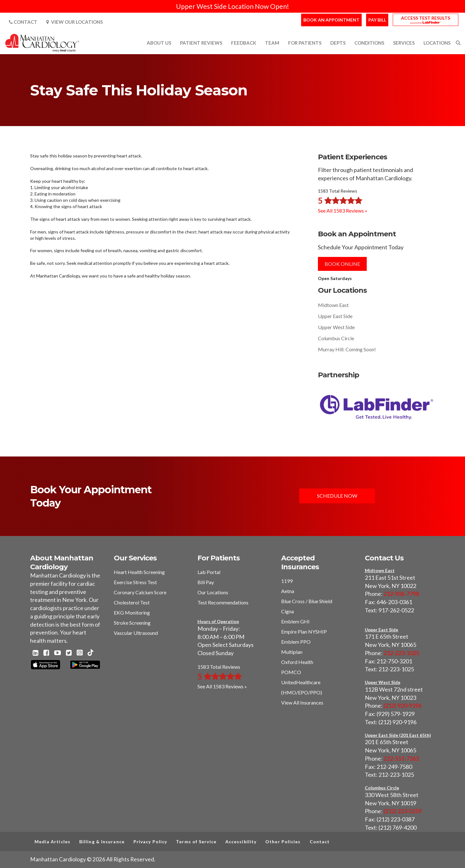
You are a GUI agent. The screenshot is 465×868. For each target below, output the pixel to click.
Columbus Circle (336, 338)
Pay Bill (377, 20)
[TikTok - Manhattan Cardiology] (90, 653)
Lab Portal (209, 572)
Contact (23, 22)
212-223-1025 (401, 653)
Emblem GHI (295, 621)
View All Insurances (302, 702)
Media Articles (52, 842)
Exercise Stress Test (135, 582)
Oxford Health (297, 662)
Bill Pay (206, 582)
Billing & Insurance (102, 842)
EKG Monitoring (132, 613)
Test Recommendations (223, 602)
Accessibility (241, 842)
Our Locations (213, 592)
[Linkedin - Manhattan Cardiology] (36, 653)
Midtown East (333, 305)
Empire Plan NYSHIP (304, 632)
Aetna (288, 591)
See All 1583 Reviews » (343, 211)
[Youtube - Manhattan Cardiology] (58, 653)
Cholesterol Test (132, 602)
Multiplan (292, 652)
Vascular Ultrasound (136, 633)
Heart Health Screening (139, 572)
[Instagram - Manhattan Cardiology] (80, 653)
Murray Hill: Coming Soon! (347, 349)
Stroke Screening (132, 623)
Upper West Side (336, 327)
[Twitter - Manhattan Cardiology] (69, 653)
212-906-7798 (401, 594)
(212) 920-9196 (403, 705)
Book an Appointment (331, 20)
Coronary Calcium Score (140, 592)
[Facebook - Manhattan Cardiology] (46, 653)
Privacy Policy (150, 842)
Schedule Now (338, 496)
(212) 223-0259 (403, 811)
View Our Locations (74, 22)
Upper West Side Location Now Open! (232, 6)
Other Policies (283, 842)
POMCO (291, 672)
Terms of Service (196, 842)
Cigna (287, 611)
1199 (287, 581)
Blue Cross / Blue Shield (307, 601)
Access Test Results (426, 18)
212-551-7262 (401, 758)
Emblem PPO (296, 642)
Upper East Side (335, 316)
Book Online (342, 264)
